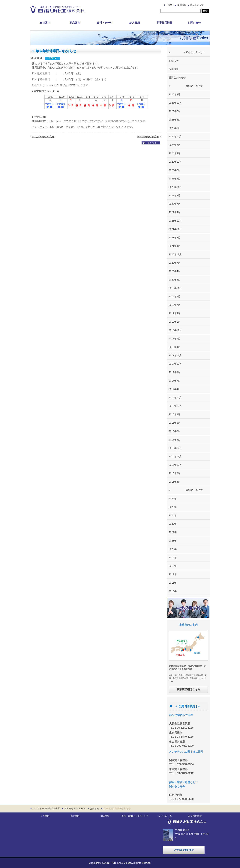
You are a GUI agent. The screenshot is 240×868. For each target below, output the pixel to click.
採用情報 (182, 5)
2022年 (173, 532)
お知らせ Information (75, 808)
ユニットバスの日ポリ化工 (46, 808)
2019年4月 (175, 313)
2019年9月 (175, 296)
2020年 (173, 549)
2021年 (173, 541)
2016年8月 (175, 423)
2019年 (173, 557)
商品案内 (75, 23)
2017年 (173, 574)
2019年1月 (175, 322)
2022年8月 (175, 195)
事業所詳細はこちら (188, 689)
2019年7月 (175, 305)
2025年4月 (175, 120)
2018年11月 (175, 330)
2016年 (173, 583)
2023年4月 (175, 179)
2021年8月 (175, 238)
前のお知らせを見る (43, 136)
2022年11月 (175, 187)
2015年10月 (175, 465)
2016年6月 (175, 431)
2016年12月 (175, 398)
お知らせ (174, 61)
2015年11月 (175, 456)
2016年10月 (175, 406)
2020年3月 (175, 280)
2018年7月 (175, 339)
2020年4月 (175, 271)
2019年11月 (175, 288)
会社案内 (45, 23)
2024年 (173, 515)
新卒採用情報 (164, 23)
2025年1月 (175, 128)
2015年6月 (175, 482)
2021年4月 (175, 246)
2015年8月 (175, 473)
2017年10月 (175, 364)
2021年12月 (175, 221)
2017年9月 (175, 372)
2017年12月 (175, 355)
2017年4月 (175, 389)
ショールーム (165, 816)
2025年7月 (175, 111)
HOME (170, 5)
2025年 (173, 507)
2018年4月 (175, 347)
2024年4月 (175, 153)
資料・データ (105, 23)
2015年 (173, 591)
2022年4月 (175, 212)
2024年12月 (175, 136)
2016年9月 (175, 414)
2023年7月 (175, 170)
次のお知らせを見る (148, 136)
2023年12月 (175, 162)
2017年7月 (175, 381)
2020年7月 (175, 263)
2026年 (173, 499)
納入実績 (135, 23)
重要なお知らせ (177, 78)
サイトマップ (197, 5)
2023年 (173, 524)
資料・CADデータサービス (135, 816)
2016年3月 (175, 440)
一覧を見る (151, 143)
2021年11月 (175, 229)
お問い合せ (194, 23)
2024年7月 (175, 145)
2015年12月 (175, 448)
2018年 (173, 566)
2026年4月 (175, 94)
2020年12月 (175, 254)
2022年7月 (175, 204)
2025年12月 (175, 103)
